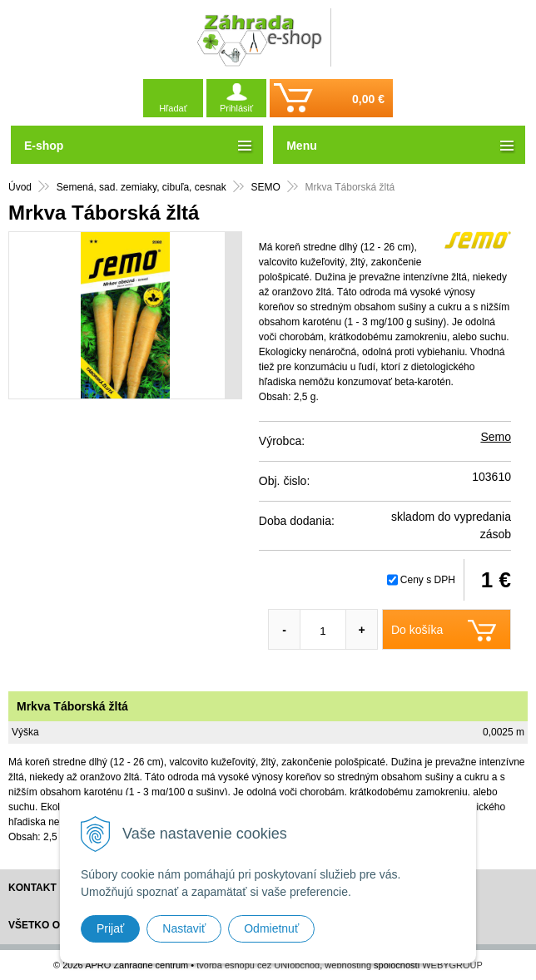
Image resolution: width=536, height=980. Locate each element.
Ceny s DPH (428, 580)
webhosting (348, 965)
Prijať (110, 928)
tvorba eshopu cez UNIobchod (258, 965)
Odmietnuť (271, 928)
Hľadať (173, 108)
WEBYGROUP (452, 965)
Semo (496, 437)
